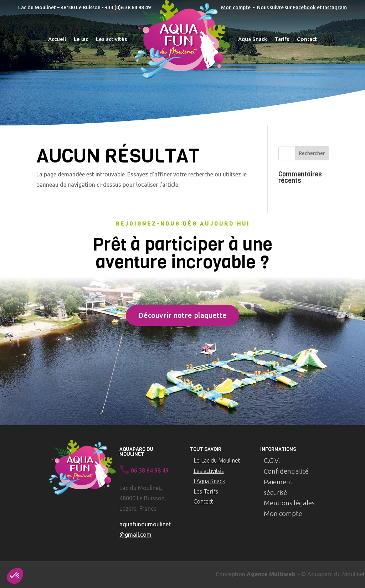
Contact (203, 501)
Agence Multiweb (271, 574)
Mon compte (236, 7)
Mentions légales (289, 503)
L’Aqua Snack (209, 481)
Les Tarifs (206, 491)
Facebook (304, 7)
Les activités (209, 471)
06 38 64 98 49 (150, 470)
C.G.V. (272, 460)
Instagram (335, 7)
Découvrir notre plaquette (182, 315)
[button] (15, 576)
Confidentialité (286, 471)
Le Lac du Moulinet (217, 460)
